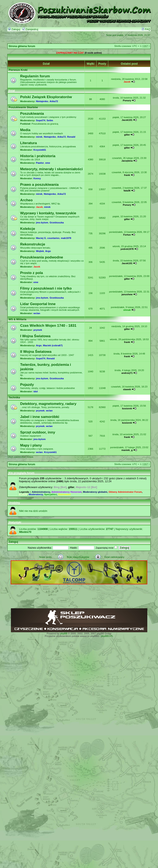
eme (48, 163)
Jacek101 (127, 120)
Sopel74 (41, 120)
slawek (127, 389)
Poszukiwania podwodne (42, 257)
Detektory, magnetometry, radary (48, 404)
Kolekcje (28, 229)
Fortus (127, 235)
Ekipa (30, 457)
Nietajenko (42, 101)
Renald (71, 137)
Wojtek (40, 251)
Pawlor (40, 163)
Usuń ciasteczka (16, 457)
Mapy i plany (31, 445)
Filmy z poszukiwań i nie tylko (46, 288)
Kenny (37, 178)
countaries (53, 238)
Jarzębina (127, 161)
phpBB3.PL (107, 636)
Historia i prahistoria (38, 156)
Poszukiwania (32, 113)
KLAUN (23, 494)
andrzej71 (127, 373)
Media (25, 130)
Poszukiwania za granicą (45, 124)
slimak (127, 310)
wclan (37, 313)
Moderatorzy (36, 494)
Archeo (26, 200)
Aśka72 (54, 101)
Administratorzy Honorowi (67, 492)
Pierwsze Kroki (18, 70)
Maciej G (41, 238)
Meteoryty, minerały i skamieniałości (51, 169)
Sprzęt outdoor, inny (38, 432)
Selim (50, 120)
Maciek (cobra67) (53, 345)
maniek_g (127, 450)
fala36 (127, 191)
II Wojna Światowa (36, 352)
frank (127, 175)
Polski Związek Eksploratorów (46, 97)
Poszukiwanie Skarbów (23, 107)
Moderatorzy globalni (95, 492)
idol (35, 391)
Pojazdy (27, 385)
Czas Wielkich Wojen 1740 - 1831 (48, 325)
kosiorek (127, 408)
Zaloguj (14, 29)
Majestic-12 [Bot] (87, 487)
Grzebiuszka (57, 223)
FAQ (146, 29)
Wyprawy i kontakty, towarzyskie (48, 213)
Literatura (29, 143)
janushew (127, 294)
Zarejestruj (30, 29)
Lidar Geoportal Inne (38, 304)
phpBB (64, 634)
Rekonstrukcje (33, 244)
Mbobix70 (25, 532)
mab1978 (66, 238)
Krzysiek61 (40, 150)
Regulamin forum (35, 76)
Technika (14, 398)
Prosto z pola (31, 273)
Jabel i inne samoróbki (40, 417)
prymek (38, 330)
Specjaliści (51, 494)
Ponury (127, 100)
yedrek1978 (127, 249)
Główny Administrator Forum (125, 492)
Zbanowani (64, 494)
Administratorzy (41, 492)
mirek (39, 137)
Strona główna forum (22, 46)
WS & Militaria (17, 319)
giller (127, 135)
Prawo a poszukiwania (39, 184)
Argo (48, 251)
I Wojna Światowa (35, 336)
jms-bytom (42, 223)
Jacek (127, 82)
